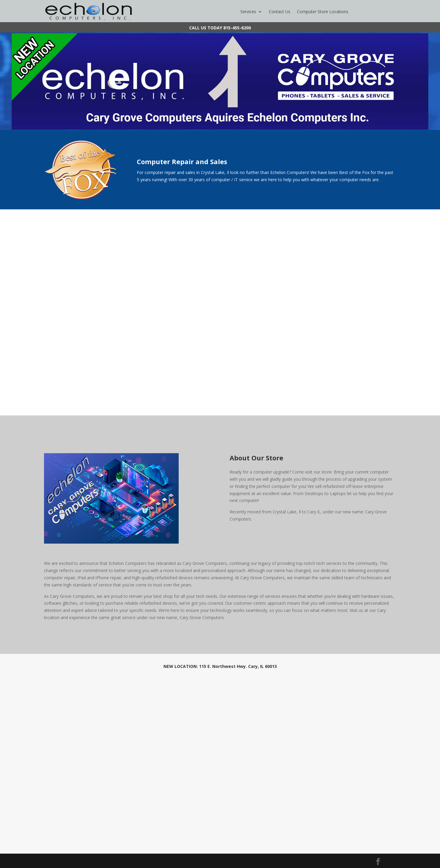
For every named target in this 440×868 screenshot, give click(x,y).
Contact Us (280, 12)
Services (248, 12)
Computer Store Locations (323, 12)
